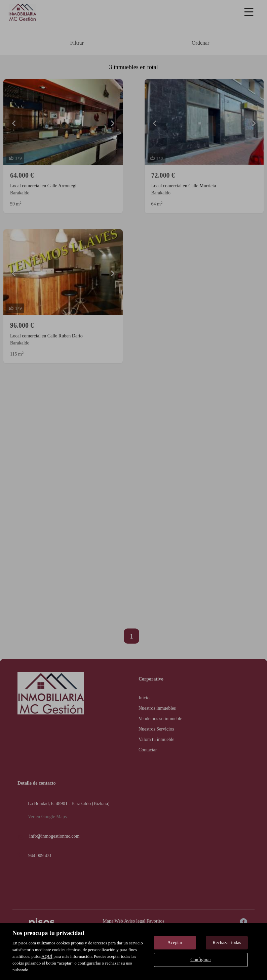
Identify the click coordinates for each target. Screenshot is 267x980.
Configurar (201, 960)
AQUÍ (47, 956)
